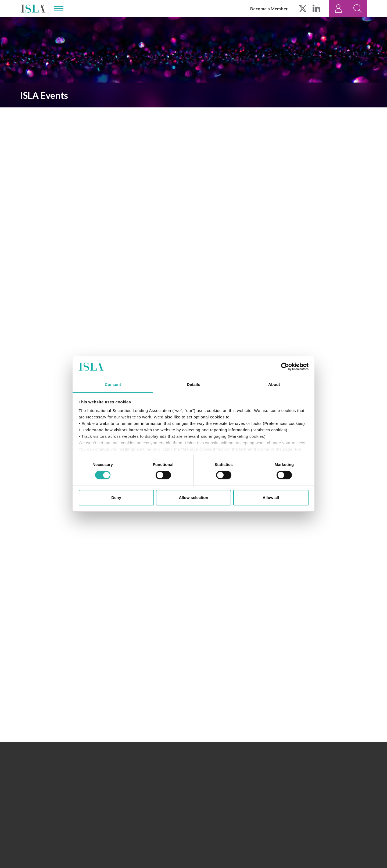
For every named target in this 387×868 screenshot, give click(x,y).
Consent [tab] (113, 384)
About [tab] (274, 384)
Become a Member (269, 8)
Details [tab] (193, 384)
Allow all (271, 498)
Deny (116, 498)
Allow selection (193, 498)
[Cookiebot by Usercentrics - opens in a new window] (285, 367)
